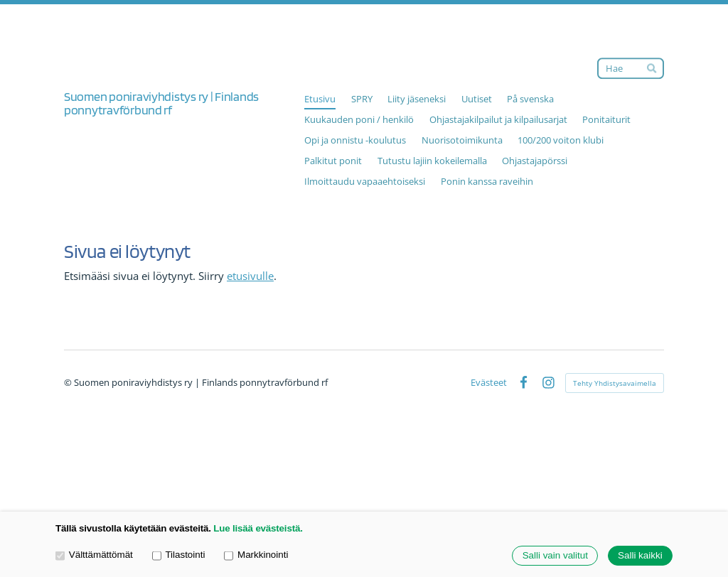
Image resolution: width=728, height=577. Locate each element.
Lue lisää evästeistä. (258, 528)
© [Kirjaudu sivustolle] (69, 382)
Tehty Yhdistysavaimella (615, 383)
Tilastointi (179, 555)
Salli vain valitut (555, 556)
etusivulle (250, 276)
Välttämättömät (94, 555)
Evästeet (489, 383)
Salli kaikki (640, 556)
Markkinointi (256, 555)
